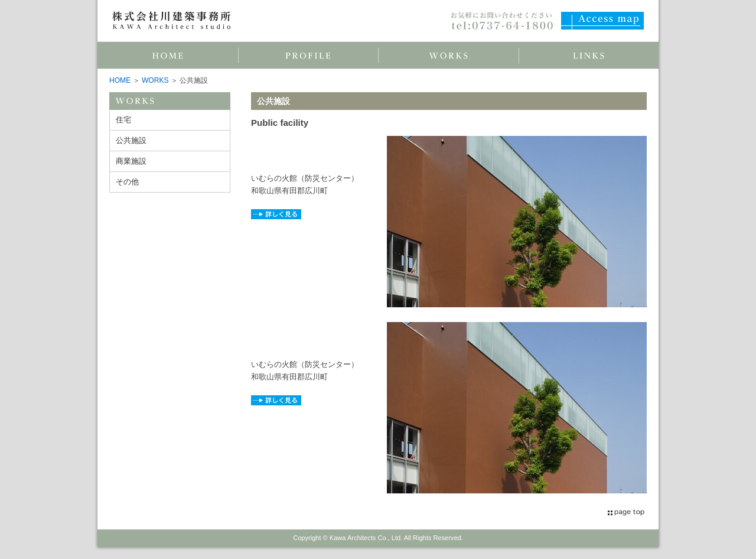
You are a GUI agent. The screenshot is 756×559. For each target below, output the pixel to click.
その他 (127, 182)
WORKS (155, 80)
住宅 (123, 120)
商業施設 (131, 161)
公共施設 (131, 140)
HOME (120, 80)
